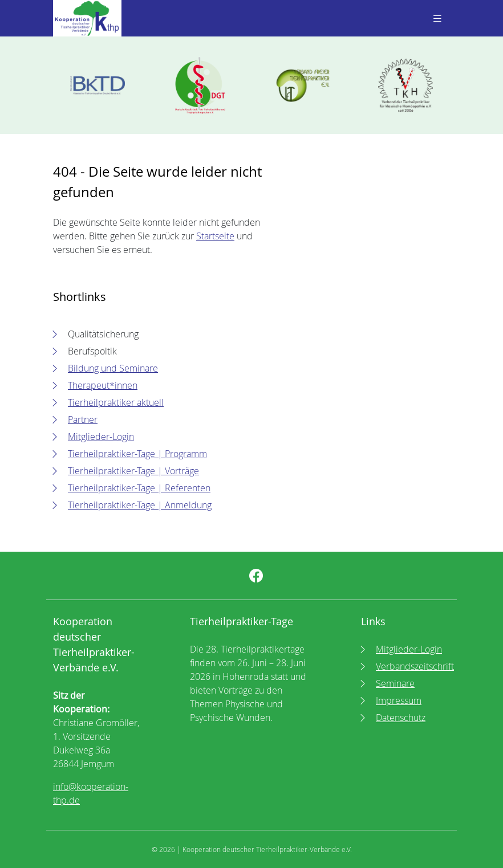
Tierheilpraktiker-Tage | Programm (137, 454)
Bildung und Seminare (113, 368)
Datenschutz (401, 718)
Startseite (215, 236)
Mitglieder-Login (101, 437)
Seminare (395, 683)
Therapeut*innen (103, 385)
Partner (83, 419)
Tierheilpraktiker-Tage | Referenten (139, 488)
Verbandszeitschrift (415, 666)
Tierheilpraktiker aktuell (116, 402)
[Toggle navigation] (436, 19)
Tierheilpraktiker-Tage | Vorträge (133, 471)
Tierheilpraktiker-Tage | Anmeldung (140, 505)
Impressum (399, 700)
